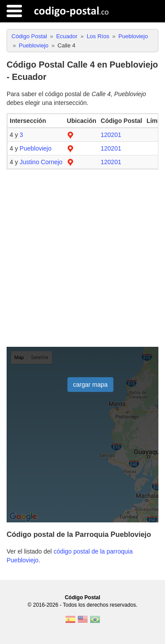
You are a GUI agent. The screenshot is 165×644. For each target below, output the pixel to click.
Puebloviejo (36, 148)
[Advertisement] (82, 258)
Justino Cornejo (41, 162)
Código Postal (82, 597)
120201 (111, 135)
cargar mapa (90, 385)
